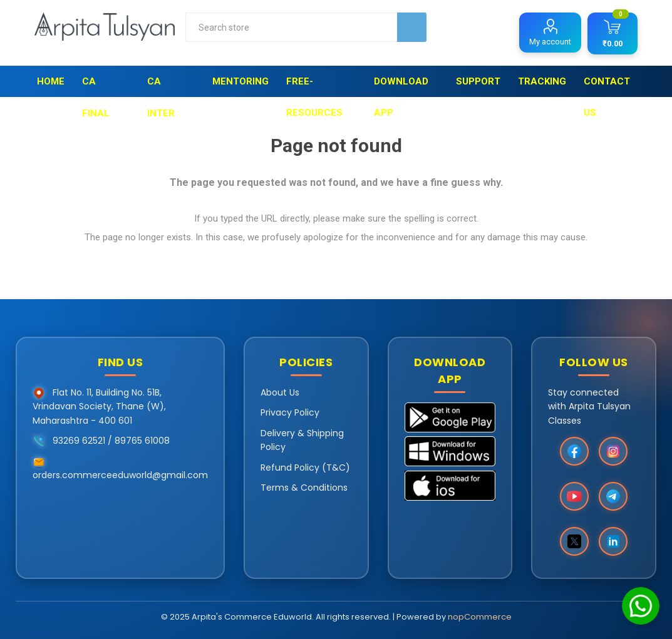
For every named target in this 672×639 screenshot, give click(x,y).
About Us (280, 392)
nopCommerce (480, 617)
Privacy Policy (290, 412)
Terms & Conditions (304, 488)
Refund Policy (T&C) (305, 468)
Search (412, 27)
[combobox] (291, 27)
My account (550, 42)
